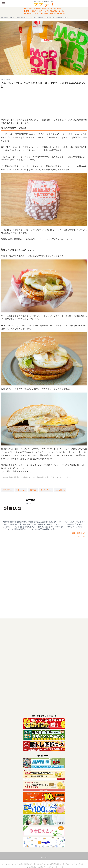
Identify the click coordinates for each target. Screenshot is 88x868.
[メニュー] (3, 4)
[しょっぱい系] (60, 490)
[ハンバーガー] (21, 490)
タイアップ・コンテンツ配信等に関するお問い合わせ (53, 864)
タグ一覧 (60, 867)
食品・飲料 (9, 18)
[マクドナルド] (7, 490)
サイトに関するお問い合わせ (24, 864)
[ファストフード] (46, 490)
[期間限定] (33, 490)
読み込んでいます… (44, 574)
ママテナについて (8, 864)
